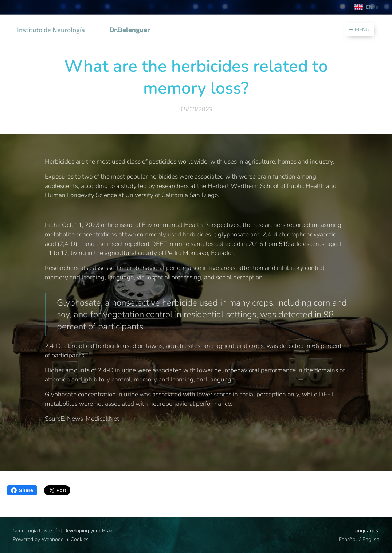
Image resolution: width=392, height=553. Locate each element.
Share (22, 490)
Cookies (80, 539)
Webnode (52, 539)
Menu (359, 30)
